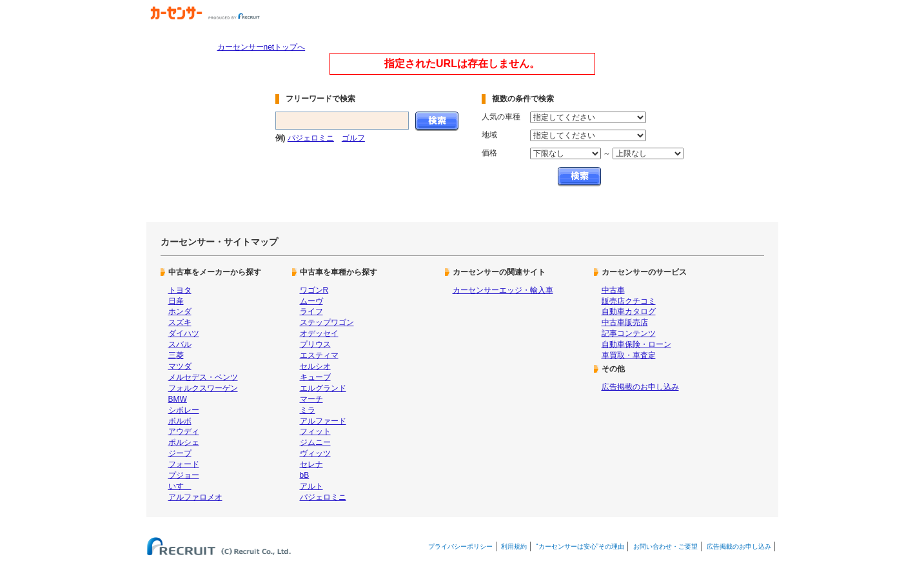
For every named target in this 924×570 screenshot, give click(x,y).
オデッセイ (319, 333)
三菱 (176, 355)
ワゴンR (314, 290)
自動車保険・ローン (636, 344)
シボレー (184, 410)
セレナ (311, 464)
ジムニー (315, 442)
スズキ (180, 322)
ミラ (308, 410)
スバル (180, 344)
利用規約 (514, 546)
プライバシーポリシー (460, 546)
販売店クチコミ (629, 301)
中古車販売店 (625, 322)
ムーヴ (311, 301)
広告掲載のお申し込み (640, 387)
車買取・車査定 (629, 355)
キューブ (315, 377)
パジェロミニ (311, 138)
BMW (178, 399)
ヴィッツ (315, 453)
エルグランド (323, 388)
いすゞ (180, 486)
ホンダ (180, 311)
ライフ (311, 311)
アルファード (323, 421)
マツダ (180, 366)
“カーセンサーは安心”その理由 (580, 546)
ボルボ (180, 421)
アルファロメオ (195, 497)
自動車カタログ (629, 311)
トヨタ (180, 290)
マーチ (311, 399)
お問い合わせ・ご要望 (665, 546)
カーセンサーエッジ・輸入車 (503, 290)
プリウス (315, 344)
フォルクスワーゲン (203, 388)
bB (305, 475)
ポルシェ (184, 442)
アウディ (184, 431)
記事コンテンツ (629, 333)
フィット (315, 431)
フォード (184, 464)
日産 (176, 301)
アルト (311, 486)
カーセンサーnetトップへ (261, 47)
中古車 (613, 290)
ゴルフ (353, 138)
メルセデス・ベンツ (203, 377)
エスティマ (319, 355)
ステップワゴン (327, 322)
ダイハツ (184, 333)
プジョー (184, 475)
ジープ (180, 453)
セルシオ (315, 366)
